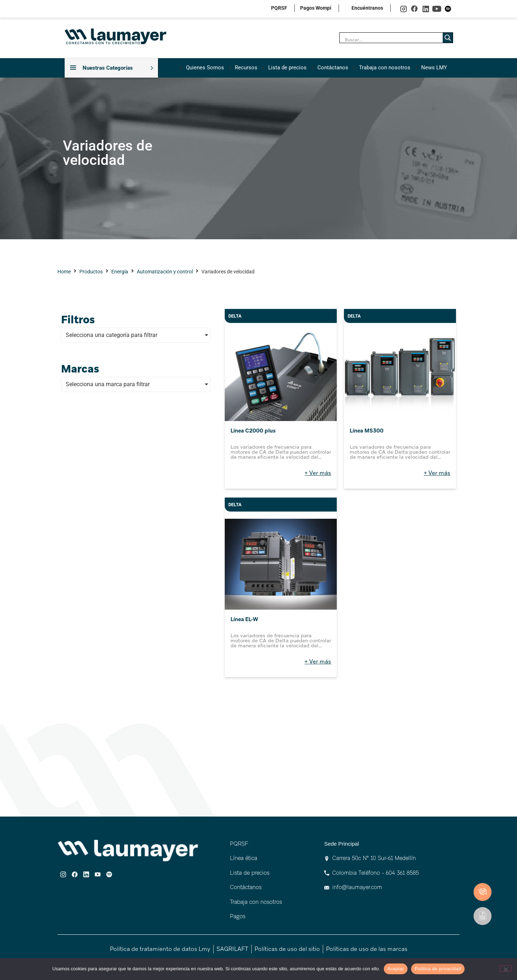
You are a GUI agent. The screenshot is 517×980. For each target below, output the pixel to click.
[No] (506, 969)
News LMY (434, 68)
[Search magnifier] (448, 38)
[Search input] (393, 40)
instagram (403, 9)
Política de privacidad (438, 969)
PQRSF (279, 8)
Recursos (246, 68)
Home (64, 272)
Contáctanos (333, 68)
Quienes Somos (205, 68)
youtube (437, 9)
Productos (91, 272)
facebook (414, 9)
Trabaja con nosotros (385, 68)
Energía (120, 272)
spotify (448, 9)
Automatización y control (165, 272)
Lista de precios (287, 68)
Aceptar (396, 969)
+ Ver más (318, 473)
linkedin (426, 9)
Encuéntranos (367, 8)
